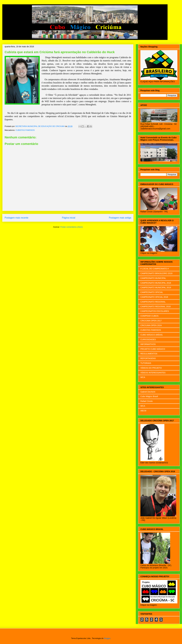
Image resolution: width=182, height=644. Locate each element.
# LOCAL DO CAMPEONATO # (155, 269)
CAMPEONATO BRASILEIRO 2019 (156, 273)
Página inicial (69, 218)
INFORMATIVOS (148, 344)
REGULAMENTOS (149, 354)
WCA (143, 377)
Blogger (107, 638)
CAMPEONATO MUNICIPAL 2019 (156, 288)
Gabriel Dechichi (148, 392)
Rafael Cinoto (147, 401)
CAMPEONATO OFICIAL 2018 (154, 297)
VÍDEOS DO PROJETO (151, 368)
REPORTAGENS (148, 358)
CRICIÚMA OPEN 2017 (151, 321)
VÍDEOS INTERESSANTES (153, 373)
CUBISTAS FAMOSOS (25, 130)
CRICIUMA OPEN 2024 (151, 325)
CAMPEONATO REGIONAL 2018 (155, 307)
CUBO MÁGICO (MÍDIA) (151, 335)
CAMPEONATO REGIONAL (153, 302)
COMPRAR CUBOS (149, 316)
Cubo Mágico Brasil (149, 396)
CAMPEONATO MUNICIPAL (153, 278)
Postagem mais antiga (120, 218)
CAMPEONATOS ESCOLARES (155, 311)
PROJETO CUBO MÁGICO (153, 349)
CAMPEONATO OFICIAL (152, 292)
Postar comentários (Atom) (72, 227)
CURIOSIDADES (148, 340)
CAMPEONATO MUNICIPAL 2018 (156, 283)
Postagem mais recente (16, 218)
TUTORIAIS (146, 363)
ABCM (143, 411)
